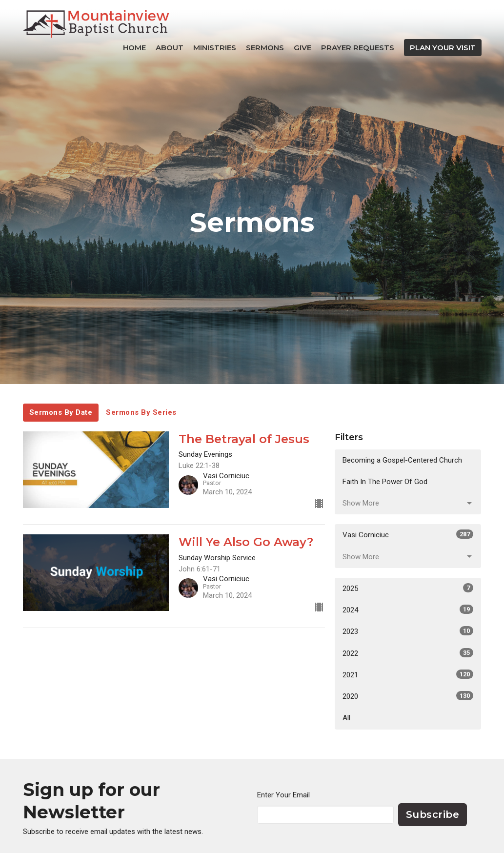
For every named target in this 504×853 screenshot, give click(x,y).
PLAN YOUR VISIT (443, 48)
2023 (408, 631)
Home (134, 48)
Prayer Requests (358, 48)
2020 (408, 696)
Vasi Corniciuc (408, 534)
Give (302, 48)
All (346, 718)
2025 (408, 588)
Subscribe (433, 814)
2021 (408, 674)
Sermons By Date (61, 412)
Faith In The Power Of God (385, 482)
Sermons (265, 48)
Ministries (215, 48)
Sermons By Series (141, 412)
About (170, 48)
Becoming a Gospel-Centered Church (402, 460)
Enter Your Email (283, 795)
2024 (408, 609)
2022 (408, 653)
